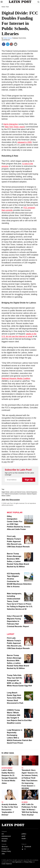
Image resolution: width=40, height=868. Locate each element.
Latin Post (20, 2)
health (24, 839)
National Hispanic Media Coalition (16, 378)
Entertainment (7, 768)
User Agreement (17, 862)
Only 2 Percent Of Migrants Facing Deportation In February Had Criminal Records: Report (18, 621)
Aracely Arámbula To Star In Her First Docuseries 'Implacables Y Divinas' (10, 810)
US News (25, 802)
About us (5, 847)
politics (24, 834)
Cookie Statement (7, 864)
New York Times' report (15, 127)
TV (22, 768)
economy (5, 839)
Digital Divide (5, 492)
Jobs (3, 854)
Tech (7, 7)
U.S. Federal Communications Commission (14, 494)
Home (3, 7)
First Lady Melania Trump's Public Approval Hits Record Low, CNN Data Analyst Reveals (18, 541)
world (23, 836)
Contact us (5, 849)
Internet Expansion (32, 492)
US (3, 834)
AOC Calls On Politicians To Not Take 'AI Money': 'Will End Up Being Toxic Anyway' (30, 810)
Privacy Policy (6, 851)
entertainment (6, 836)
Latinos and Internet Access (18, 492)
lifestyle (4, 841)
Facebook (28, 847)
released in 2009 (24, 142)
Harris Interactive (11, 124)
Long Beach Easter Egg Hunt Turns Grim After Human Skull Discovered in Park (15, 698)
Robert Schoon (8, 38)
